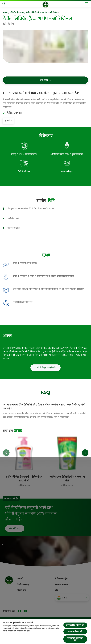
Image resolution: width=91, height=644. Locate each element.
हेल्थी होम (22, 590)
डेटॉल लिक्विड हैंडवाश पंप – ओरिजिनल (42, 12)
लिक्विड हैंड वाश (17, 12)
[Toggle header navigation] (87, 4)
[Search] (4, 4)
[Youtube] (26, 611)
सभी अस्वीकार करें (75, 632)
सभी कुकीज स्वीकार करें (75, 625)
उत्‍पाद (5, 12)
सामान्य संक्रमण (62, 584)
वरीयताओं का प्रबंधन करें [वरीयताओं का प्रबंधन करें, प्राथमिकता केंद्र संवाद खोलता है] (75, 639)
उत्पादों (20, 579)
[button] (72, 598)
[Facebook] (19, 611)
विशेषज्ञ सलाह (23, 584)
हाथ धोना (8, 121)
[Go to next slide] (85, 453)
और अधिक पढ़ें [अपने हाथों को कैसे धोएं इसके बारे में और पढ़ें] (15, 528)
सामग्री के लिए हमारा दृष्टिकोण (45, 368)
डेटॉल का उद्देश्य (62, 579)
